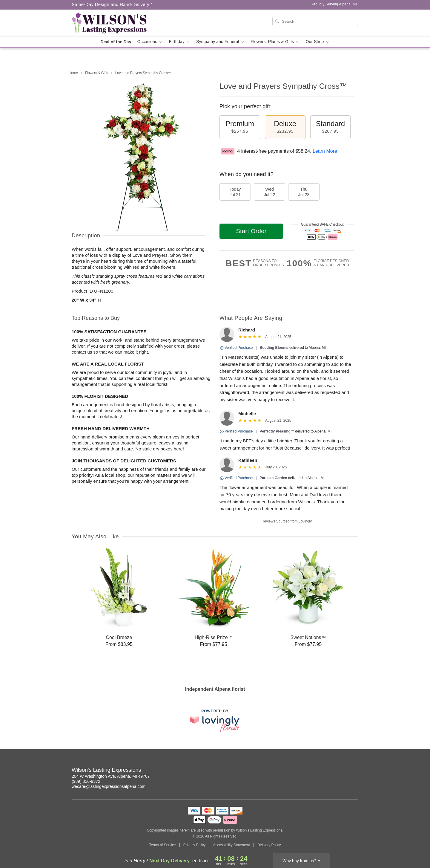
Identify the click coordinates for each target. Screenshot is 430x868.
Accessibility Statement (231, 845)
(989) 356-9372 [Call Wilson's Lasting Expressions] (86, 781)
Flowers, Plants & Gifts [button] (275, 42)
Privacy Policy (195, 845)
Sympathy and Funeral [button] (221, 42)
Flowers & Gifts (97, 73)
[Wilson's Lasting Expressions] (115, 23)
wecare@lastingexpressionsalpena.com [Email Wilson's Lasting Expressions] (109, 786)
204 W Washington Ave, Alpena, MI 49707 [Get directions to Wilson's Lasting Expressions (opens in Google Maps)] (111, 776)
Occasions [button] (150, 42)
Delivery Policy (269, 845)
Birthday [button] (179, 42)
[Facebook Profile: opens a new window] (354, 771)
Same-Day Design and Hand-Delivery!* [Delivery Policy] (112, 4)
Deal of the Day (116, 42)
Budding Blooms (274, 348)
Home (73, 73)
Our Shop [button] (317, 42)
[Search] (315, 21)
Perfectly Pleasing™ (277, 431)
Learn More (325, 151)
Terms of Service (162, 845)
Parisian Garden (274, 478)
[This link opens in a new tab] (215, 721)
